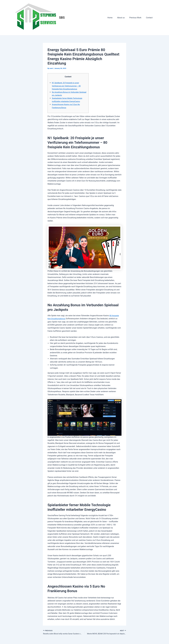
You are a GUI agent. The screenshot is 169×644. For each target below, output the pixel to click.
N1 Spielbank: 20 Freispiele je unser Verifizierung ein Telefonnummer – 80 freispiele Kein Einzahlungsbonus (68, 86)
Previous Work (137, 18)
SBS (62, 18)
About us (123, 18)
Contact (150, 18)
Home (113, 18)
